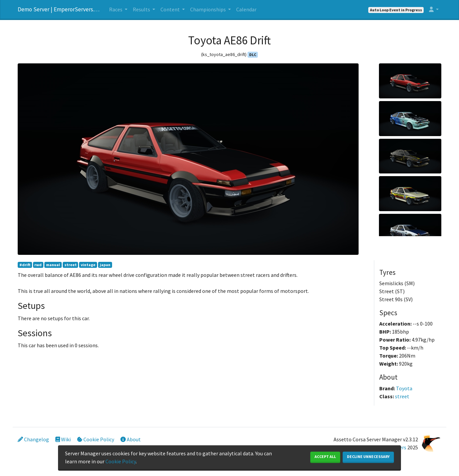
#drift (25, 265)
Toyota (404, 388)
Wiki (63, 439)
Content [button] (171, 9)
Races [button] (116, 9)
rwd (38, 265)
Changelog (33, 439)
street (71, 265)
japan (105, 265)
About (131, 439)
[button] (434, 9)
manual (53, 265)
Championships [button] (208, 9)
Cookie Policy (96, 439)
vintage (88, 265)
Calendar (246, 9)
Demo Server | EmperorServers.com (59, 9)
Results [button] (142, 9)
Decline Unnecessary (368, 456)
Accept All (325, 456)
